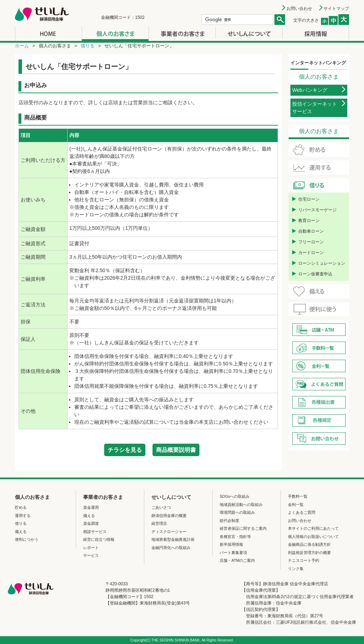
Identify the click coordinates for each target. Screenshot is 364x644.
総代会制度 (229, 521)
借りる (88, 46)
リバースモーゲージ (317, 210)
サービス (91, 555)
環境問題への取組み (237, 512)
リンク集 (296, 569)
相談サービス (95, 532)
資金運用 (91, 507)
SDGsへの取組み (235, 496)
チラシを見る (125, 450)
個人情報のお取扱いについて (313, 537)
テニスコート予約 (304, 560)
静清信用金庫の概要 (169, 516)
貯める (21, 507)
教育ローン (309, 221)
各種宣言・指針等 (235, 537)
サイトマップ (336, 9)
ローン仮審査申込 (315, 274)
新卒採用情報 (231, 544)
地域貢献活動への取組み (241, 505)
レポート (91, 548)
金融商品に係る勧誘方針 (309, 544)
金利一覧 (296, 505)
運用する (23, 516)
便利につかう (27, 539)
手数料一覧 (298, 496)
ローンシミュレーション (322, 263)
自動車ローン (311, 231)
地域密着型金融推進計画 (173, 539)
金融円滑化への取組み (171, 548)
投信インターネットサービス (315, 108)
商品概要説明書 (176, 450)
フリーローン (311, 242)
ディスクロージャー (169, 532)
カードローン (311, 253)
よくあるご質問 (302, 512)
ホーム (22, 46)
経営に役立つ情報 (99, 539)
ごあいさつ (161, 507)
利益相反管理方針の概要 (309, 553)
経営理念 (159, 523)
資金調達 (91, 523)
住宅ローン (309, 199)
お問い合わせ (299, 9)
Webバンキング (310, 90)
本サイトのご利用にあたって (313, 528)
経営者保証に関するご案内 (243, 528)
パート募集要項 (233, 553)
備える (21, 532)
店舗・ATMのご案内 (237, 560)
